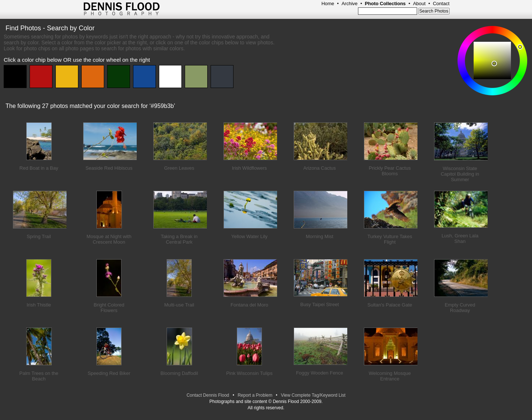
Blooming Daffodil (179, 373)
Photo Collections (386, 4)
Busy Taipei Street (320, 304)
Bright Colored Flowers (109, 308)
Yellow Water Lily (249, 236)
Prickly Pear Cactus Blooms (390, 171)
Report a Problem (255, 395)
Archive (349, 4)
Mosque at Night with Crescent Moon (109, 239)
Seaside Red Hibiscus (109, 168)
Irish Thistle (39, 305)
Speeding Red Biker (109, 373)
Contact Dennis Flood (208, 395)
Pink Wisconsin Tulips (249, 373)
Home (328, 4)
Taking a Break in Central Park (179, 239)
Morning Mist (320, 236)
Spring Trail (39, 236)
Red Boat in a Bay (39, 168)
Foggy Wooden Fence (320, 373)
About (419, 4)
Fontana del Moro (249, 305)
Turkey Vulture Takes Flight (390, 239)
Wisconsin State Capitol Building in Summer (460, 174)
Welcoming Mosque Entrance (390, 376)
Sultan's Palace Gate (390, 305)
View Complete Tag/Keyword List (313, 395)
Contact (441, 4)
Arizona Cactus (320, 168)
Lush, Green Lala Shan (460, 238)
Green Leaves (179, 168)
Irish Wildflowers (250, 168)
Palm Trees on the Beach (39, 376)
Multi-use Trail (179, 305)
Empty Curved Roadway (460, 308)
